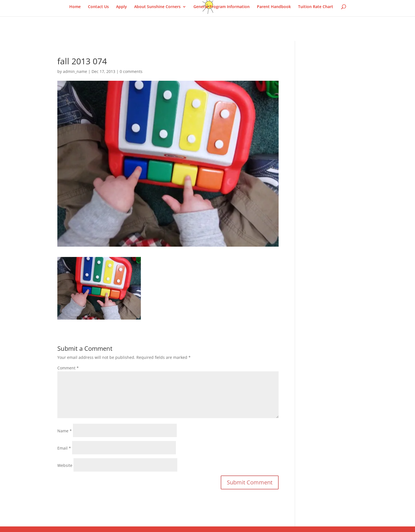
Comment (68, 368)
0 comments (131, 71)
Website (65, 465)
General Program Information (222, 7)
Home (75, 7)
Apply (121, 7)
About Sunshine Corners (157, 7)
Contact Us (98, 7)
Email (64, 448)
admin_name (75, 71)
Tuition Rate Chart (316, 7)
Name (65, 431)
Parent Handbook (274, 7)
